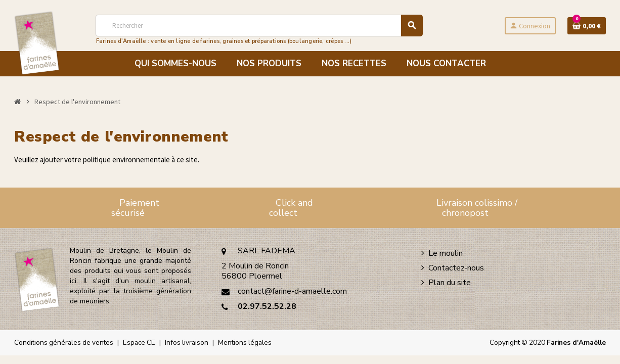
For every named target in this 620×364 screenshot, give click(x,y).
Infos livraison (187, 343)
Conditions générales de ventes (64, 343)
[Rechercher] (259, 26)
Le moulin (446, 253)
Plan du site (450, 283)
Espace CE (139, 343)
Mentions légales (245, 343)
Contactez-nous (456, 268)
